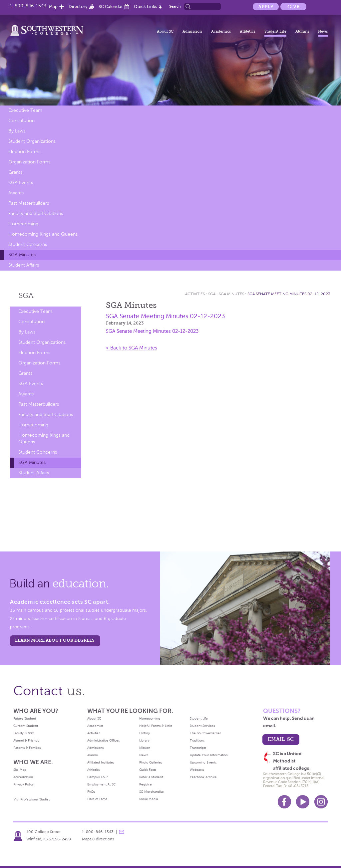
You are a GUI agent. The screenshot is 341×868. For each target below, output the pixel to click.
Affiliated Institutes (101, 762)
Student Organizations (32, 141)
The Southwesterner (205, 733)
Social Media (149, 799)
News (323, 31)
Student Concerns (28, 244)
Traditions (197, 740)
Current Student (26, 726)
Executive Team (25, 110)
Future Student (25, 718)
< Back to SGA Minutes (132, 348)
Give (293, 7)
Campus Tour (98, 777)
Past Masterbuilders (29, 203)
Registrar (146, 784)
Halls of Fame (97, 799)
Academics (221, 31)
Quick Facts (148, 770)
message (122, 832)
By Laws (17, 131)
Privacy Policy (23, 784)
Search (175, 6)
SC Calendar (111, 6)
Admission (192, 31)
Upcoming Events (203, 762)
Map (53, 6)
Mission (145, 748)
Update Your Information (209, 755)
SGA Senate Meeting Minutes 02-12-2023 (289, 294)
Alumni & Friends (26, 740)
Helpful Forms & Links (156, 726)
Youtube (303, 802)
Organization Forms (29, 162)
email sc (281, 739)
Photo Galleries (151, 762)
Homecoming (23, 224)
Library (144, 740)
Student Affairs (24, 265)
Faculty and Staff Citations (36, 214)
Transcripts (198, 748)
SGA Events (21, 183)
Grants (15, 172)
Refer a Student (151, 777)
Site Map (20, 770)
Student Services (202, 726)
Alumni (302, 31)
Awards (16, 193)
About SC (165, 31)
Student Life (275, 31)
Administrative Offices (103, 740)
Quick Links (146, 6)
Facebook (284, 802)
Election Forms (24, 152)
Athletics (248, 31)
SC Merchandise (152, 792)
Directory (78, 6)
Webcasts (197, 770)
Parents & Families (27, 748)
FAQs (91, 792)
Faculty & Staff (24, 733)
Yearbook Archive (203, 777)
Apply (266, 7)
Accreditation (23, 777)
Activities (195, 294)
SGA (26, 295)
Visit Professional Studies (32, 799)
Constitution (21, 121)
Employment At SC (101, 784)
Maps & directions (98, 839)
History (145, 733)
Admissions (95, 748)
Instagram (321, 802)
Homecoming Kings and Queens (43, 234)
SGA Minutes (22, 255)
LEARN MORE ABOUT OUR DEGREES (55, 640)
